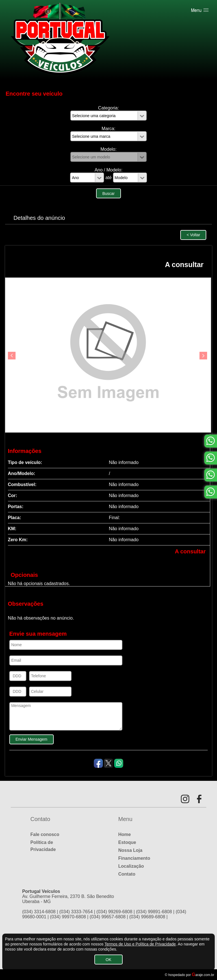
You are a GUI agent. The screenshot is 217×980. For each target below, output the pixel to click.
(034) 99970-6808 (68, 917)
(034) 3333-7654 (76, 912)
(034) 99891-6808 (154, 912)
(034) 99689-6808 (147, 917)
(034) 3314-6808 (39, 912)
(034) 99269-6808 (114, 912)
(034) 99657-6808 (108, 917)
